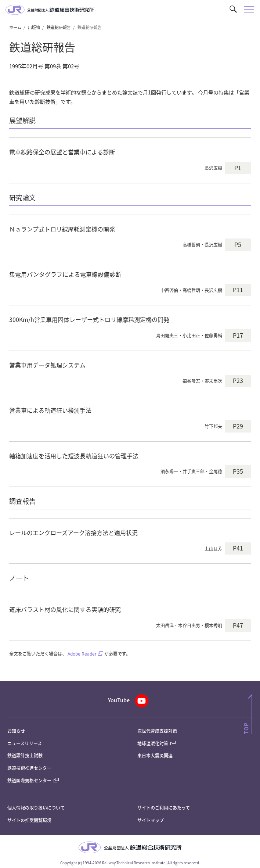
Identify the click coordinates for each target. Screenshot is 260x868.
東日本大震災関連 (155, 755)
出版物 (34, 27)
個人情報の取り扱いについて (36, 808)
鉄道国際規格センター (33, 780)
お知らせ (16, 731)
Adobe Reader (82, 654)
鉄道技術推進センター (29, 768)
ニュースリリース (25, 743)
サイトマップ (151, 820)
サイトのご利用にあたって (164, 808)
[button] (233, 9)
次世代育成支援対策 (157, 731)
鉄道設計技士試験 (25, 755)
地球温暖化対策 (153, 743)
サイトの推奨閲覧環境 (29, 820)
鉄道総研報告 (59, 27)
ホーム (15, 27)
